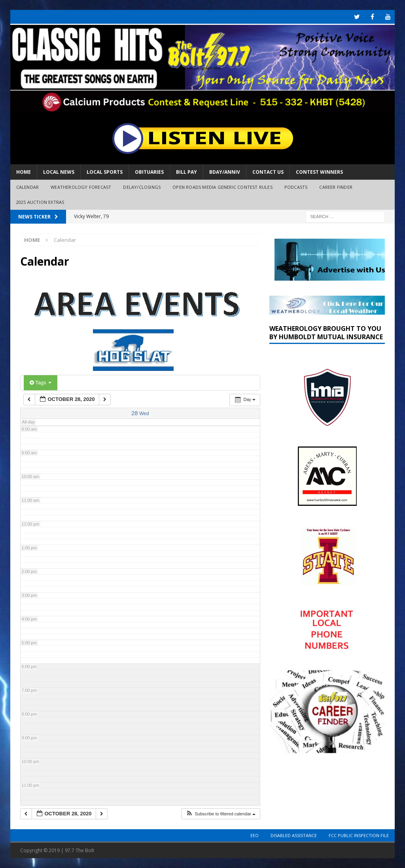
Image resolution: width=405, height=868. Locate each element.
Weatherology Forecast (81, 187)
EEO (255, 835)
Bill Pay (186, 172)
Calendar (28, 187)
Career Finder (336, 187)
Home (24, 172)
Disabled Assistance (294, 835)
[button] (220, 814)
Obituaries (149, 172)
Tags (41, 383)
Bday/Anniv (225, 172)
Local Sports (105, 172)
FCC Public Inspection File (359, 835)
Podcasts (296, 187)
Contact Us (268, 172)
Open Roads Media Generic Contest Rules (222, 187)
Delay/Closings (142, 187)
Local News (59, 172)
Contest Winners (319, 172)
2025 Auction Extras (40, 202)
